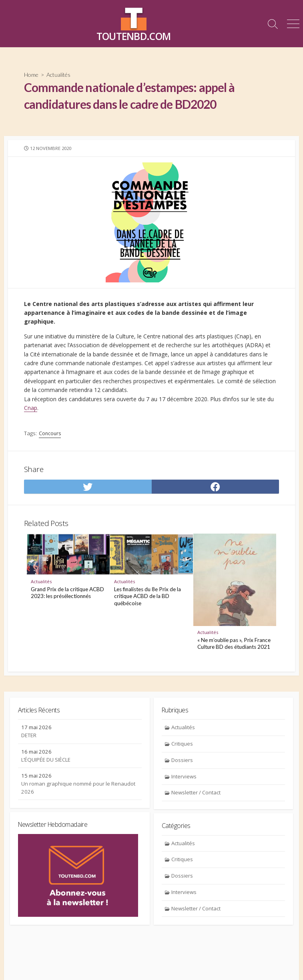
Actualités (58, 75)
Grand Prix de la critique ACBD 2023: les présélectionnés (67, 593)
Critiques (182, 744)
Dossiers (182, 760)
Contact (123, 963)
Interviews (184, 776)
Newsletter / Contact (196, 792)
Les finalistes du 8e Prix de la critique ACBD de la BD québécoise (147, 596)
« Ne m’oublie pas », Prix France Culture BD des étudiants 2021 (234, 644)
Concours (50, 433)
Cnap (31, 408)
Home (31, 75)
